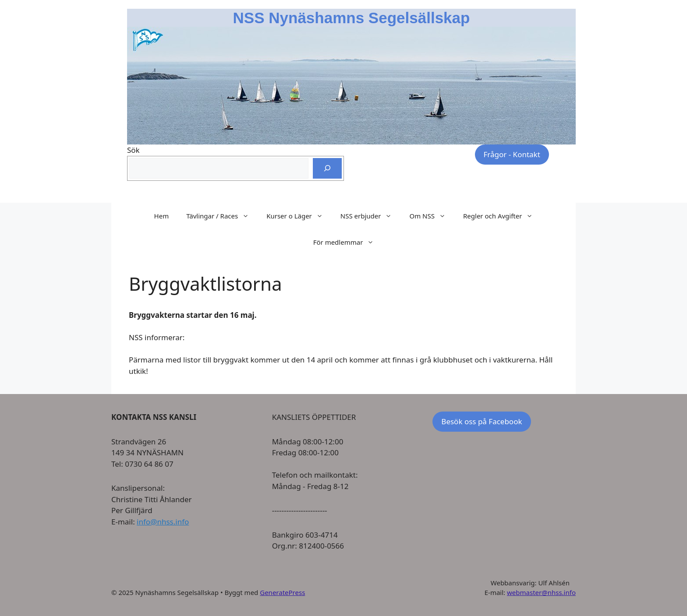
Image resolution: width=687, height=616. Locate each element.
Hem (162, 216)
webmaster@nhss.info (541, 592)
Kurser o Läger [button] (299, 216)
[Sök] (327, 169)
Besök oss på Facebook (482, 421)
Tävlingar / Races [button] (222, 216)
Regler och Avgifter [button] (502, 216)
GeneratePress (282, 592)
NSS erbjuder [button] (371, 216)
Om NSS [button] (432, 216)
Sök (133, 150)
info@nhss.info (163, 522)
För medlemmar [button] (348, 242)
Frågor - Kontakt (512, 154)
